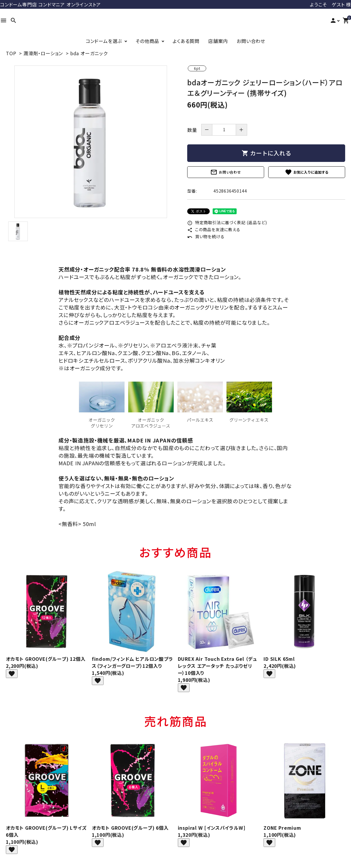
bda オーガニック (89, 53)
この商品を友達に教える (214, 229)
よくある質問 (186, 41)
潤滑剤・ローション (43, 53)
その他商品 (147, 41)
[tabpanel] (91, 142)
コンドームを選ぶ (104, 41)
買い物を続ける (206, 236)
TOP (11, 53)
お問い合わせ (251, 41)
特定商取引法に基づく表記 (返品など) (227, 222)
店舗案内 (218, 41)
